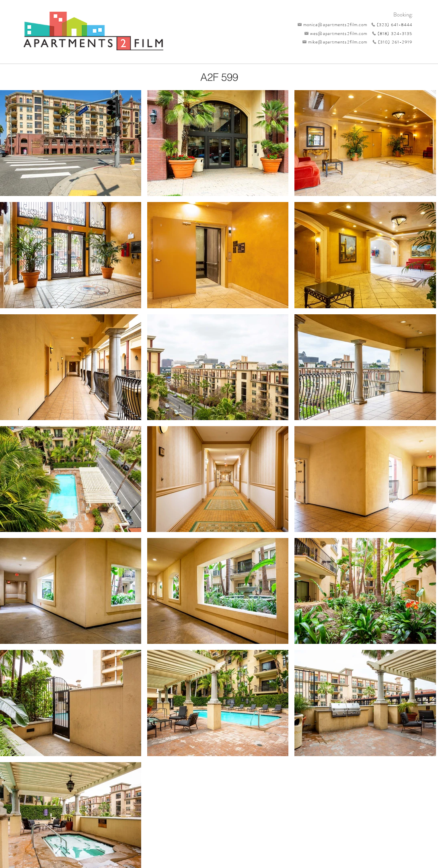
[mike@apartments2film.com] (333, 42)
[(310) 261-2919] (390, 42)
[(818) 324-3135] (390, 33)
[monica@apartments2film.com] (331, 25)
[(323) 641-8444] (390, 25)
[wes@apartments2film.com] (335, 33)
